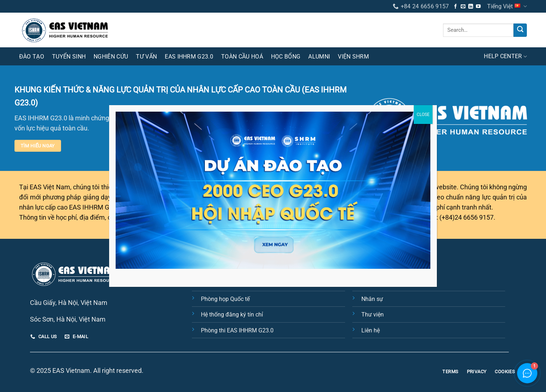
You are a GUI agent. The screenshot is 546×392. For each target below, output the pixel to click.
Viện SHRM (353, 57)
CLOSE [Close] (423, 115)
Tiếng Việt (507, 6)
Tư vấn (146, 57)
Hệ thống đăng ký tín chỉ (232, 315)
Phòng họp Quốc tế (225, 299)
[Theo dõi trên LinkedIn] (471, 7)
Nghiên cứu (111, 57)
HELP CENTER (505, 56)
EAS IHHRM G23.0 (189, 57)
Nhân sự (372, 299)
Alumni (319, 57)
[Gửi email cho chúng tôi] (463, 7)
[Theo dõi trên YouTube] (478, 7)
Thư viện (373, 315)
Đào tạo (32, 57)
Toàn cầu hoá (242, 57)
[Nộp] (520, 30)
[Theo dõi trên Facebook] (455, 7)
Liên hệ (371, 330)
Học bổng (286, 57)
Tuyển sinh (69, 57)
